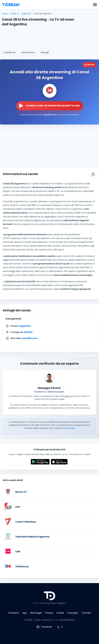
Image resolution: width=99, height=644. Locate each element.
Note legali (36, 613)
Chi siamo (14, 613)
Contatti (86, 613)
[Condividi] (93, 174)
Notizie (28, 332)
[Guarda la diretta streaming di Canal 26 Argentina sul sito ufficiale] (50, 106)
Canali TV (15, 14)
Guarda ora (10, 52)
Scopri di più (69, 428)
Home (5, 14)
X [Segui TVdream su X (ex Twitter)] (60, 627)
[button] (95, 4)
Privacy (49, 613)
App (24, 613)
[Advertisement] (50, 37)
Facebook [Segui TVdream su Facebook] (44, 627)
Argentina (26, 14)
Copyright (73, 613)
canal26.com (29, 338)
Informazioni (28, 52)
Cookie (60, 613)
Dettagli (45, 52)
